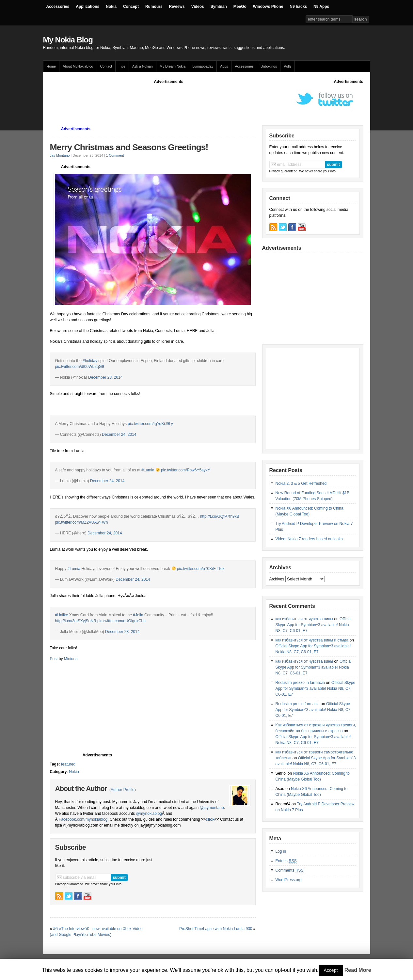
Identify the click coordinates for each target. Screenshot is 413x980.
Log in (281, 851)
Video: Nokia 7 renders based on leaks (309, 539)
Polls (287, 66)
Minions (71, 659)
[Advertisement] (169, 99)
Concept (131, 7)
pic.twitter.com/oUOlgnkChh (121, 621)
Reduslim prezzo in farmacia (300, 683)
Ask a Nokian (143, 66)
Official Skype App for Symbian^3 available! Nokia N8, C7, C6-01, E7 (314, 625)
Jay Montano (60, 155)
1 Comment (115, 155)
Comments (290, 870)
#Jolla (138, 615)
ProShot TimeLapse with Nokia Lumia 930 (216, 929)
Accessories (58, 7)
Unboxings (269, 66)
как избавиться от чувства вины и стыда (312, 640)
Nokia (111, 7)
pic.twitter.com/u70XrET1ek (201, 569)
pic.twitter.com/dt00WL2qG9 (80, 367)
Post (54, 659)
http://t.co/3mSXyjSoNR (76, 621)
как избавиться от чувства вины (304, 619)
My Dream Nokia (173, 66)
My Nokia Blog (68, 40)
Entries (286, 861)
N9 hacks (298, 7)
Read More (358, 970)
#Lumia (148, 470)
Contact (106, 66)
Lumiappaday (203, 66)
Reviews (177, 7)
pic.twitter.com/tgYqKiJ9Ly (150, 424)
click (210, 819)
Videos (198, 7)
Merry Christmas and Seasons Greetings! (129, 147)
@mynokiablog (149, 814)
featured (68, 764)
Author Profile (123, 790)
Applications (87, 7)
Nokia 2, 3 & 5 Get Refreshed (301, 483)
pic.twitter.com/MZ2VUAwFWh (82, 522)
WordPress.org (289, 880)
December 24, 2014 (119, 435)
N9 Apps (321, 7)
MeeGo (240, 7)
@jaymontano (212, 808)
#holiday (90, 361)
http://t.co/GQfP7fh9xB (220, 516)
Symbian (219, 7)
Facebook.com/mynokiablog (83, 819)
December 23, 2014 (105, 377)
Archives (277, 579)
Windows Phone (268, 7)
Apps (224, 66)
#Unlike (62, 615)
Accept (331, 970)
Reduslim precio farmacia (298, 704)
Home (51, 66)
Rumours (154, 7)
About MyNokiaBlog (78, 66)
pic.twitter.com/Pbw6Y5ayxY (186, 470)
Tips (122, 66)
